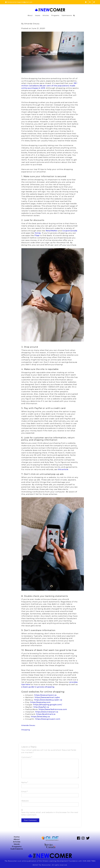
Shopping (26, 730)
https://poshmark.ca (46, 714)
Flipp (37, 235)
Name (25, 782)
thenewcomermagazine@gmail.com (19, 2)
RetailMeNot (52, 231)
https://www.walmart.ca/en (47, 697)
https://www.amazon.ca (45, 695)
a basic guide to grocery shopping (38, 687)
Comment (27, 757)
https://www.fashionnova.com (53, 709)
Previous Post (27, 738)
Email (25, 792)
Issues (38, 15)
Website (25, 801)
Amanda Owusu (28, 725)
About (30, 15)
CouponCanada (70, 231)
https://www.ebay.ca (40, 717)
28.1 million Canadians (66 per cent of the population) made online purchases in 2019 (49, 86)
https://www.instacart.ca (47, 712)
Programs (55, 15)
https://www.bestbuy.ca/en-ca (48, 700)
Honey (38, 233)
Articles (46, 15)
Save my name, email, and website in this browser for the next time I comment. (50, 814)
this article (63, 469)
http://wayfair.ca (41, 707)
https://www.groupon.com (48, 719)
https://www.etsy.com (40, 702)
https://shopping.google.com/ (48, 705)
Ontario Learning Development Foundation (60, 861)
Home (17, 837)
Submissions (67, 15)
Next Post (75, 738)
